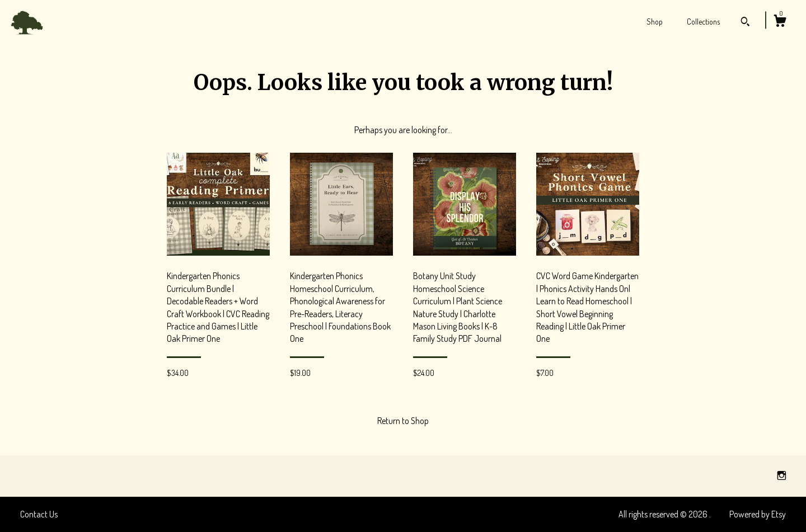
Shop (655, 22)
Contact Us (39, 514)
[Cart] (780, 22)
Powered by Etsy (758, 514)
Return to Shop (403, 421)
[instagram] (782, 475)
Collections (703, 22)
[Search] (745, 23)
